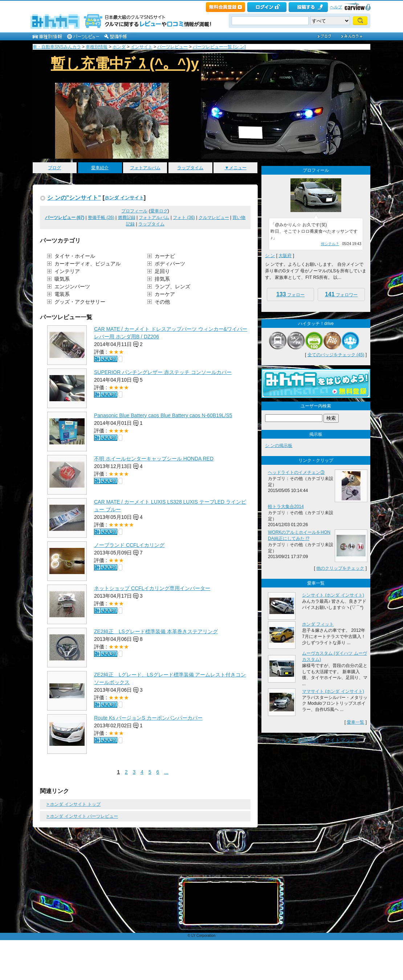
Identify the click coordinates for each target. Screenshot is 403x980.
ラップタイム (190, 168)
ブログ (54, 168)
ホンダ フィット (318, 624)
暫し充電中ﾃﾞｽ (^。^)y (125, 64)
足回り (162, 271)
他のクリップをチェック (340, 568)
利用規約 (308, 740)
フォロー (290, 294)
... (166, 772)
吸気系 (62, 279)
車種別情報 (97, 47)
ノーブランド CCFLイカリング (129, 545)
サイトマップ (340, 740)
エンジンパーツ (72, 286)
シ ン (270, 256)
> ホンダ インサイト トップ (74, 804)
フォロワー (341, 294)
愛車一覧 (355, 722)
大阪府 (285, 256)
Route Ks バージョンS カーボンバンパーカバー (148, 718)
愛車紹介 (100, 168)
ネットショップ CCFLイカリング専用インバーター (152, 588)
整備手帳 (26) (101, 217)
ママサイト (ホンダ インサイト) (333, 691)
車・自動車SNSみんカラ (57, 47)
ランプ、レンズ (172, 286)
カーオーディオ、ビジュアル (87, 264)
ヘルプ (336, 7)
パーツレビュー (172, 47)
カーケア (165, 294)
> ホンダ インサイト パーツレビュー (82, 816)
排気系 (162, 279)
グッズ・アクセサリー (80, 302)
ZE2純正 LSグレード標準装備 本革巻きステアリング (156, 631)
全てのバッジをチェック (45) (336, 355)
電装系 (62, 294)
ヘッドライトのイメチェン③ (296, 472)
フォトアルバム (145, 168)
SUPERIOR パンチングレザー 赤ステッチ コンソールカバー (163, 372)
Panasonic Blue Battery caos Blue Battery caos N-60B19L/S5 (163, 415)
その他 (162, 302)
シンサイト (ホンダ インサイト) (333, 595)
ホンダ (119, 47)
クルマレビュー (214, 217)
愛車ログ (159, 211)
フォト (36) (184, 217)
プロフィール (134, 211)
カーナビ (165, 256)
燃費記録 (127, 217)
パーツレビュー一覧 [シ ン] (219, 47)
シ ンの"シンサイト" (74, 198)
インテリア (67, 271)
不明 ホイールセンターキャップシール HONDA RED (154, 459)
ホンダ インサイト (124, 198)
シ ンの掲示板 (279, 446)
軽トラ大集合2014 (286, 507)
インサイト (142, 47)
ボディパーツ (170, 264)
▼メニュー (236, 168)
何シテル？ (330, 244)
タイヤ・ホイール (75, 256)
